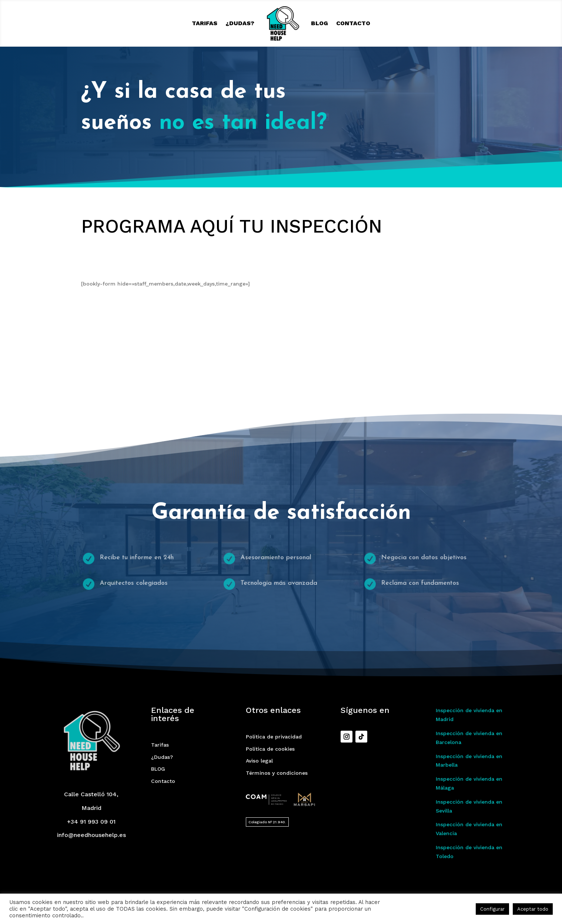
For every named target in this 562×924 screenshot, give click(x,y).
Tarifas (205, 23)
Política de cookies (270, 749)
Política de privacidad (274, 737)
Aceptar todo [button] (533, 909)
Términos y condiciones (277, 773)
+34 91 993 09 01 (91, 822)
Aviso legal (259, 761)
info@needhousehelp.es (91, 835)
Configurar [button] (492, 909)
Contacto (353, 23)
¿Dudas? (240, 23)
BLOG (320, 23)
